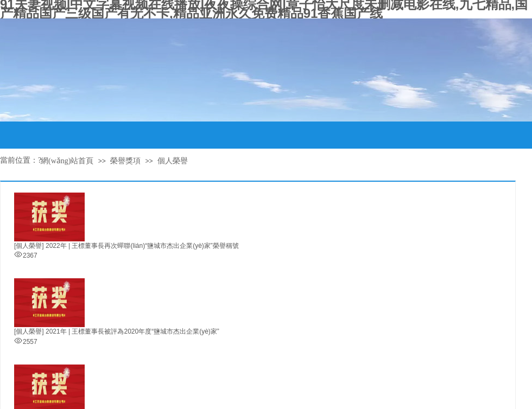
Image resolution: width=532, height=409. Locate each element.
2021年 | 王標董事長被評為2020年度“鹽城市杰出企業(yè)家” (132, 331)
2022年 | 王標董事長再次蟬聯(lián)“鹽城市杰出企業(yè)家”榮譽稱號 (142, 246)
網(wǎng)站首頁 (67, 161)
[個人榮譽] (29, 246)
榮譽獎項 (125, 161)
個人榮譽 (173, 161)
